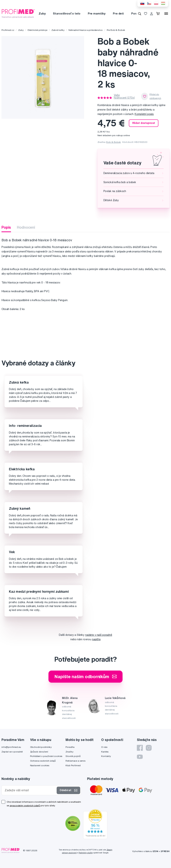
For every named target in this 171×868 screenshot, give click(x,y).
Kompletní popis (144, 114)
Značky (69, 752)
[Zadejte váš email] (30, 790)
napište (96, 639)
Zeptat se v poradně (12, 752)
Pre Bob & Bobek (116, 30)
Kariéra (105, 752)
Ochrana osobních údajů (43, 761)
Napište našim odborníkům (85, 676)
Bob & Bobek (113, 142)
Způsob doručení (39, 752)
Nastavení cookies (40, 765)
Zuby (42, 13)
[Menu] (166, 14)
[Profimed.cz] (18, 13)
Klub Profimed (73, 765)
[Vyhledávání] (140, 14)
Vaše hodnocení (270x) (124, 96)
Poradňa (70, 747)
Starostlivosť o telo (67, 13)
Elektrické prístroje (38, 30)
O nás (104, 747)
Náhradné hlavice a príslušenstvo (86, 30)
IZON (155, 851)
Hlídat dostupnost (144, 123)
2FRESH (165, 851)
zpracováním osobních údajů (25, 805)
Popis (6, 227)
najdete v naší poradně (99, 635)
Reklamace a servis (75, 761)
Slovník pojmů (73, 756)
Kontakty (106, 756)
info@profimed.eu (11, 747)
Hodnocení (26, 227)
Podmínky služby (86, 853)
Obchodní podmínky (41, 747)
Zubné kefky (58, 30)
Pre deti (118, 13)
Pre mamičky (97, 13)
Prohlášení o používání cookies (46, 756)
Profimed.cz (8, 30)
